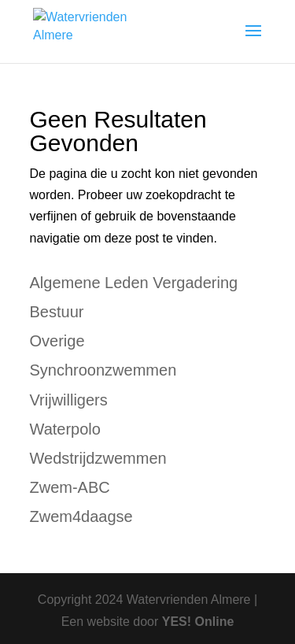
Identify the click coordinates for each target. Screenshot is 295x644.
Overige (57, 341)
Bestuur (57, 312)
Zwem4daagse (81, 516)
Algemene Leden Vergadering (134, 283)
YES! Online (198, 622)
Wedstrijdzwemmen (98, 458)
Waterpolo (65, 429)
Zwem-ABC (70, 487)
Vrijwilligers (69, 400)
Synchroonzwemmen (103, 370)
